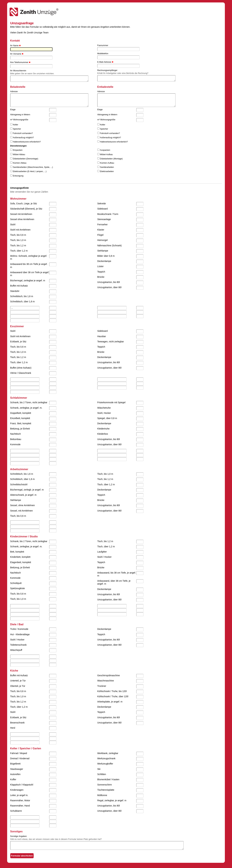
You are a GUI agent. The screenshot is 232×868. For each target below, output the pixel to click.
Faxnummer (103, 45)
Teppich (101, 272)
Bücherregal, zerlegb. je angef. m (27, 490)
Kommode (15, 444)
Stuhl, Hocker (104, 413)
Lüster (100, 266)
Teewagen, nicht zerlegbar (111, 342)
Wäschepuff (16, 650)
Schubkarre (16, 811)
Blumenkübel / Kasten (108, 779)
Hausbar (102, 336)
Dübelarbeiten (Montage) (111, 159)
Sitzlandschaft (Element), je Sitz (26, 209)
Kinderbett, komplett (20, 557)
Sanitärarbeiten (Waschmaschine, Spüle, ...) (33, 167)
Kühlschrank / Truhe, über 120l (113, 696)
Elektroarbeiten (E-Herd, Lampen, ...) (30, 171)
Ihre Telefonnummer (19, 62)
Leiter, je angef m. (19, 795)
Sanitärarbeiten (107, 167)
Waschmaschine (106, 681)
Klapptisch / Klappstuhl (22, 785)
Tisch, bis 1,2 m (18, 245)
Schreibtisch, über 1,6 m (23, 301)
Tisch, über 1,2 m (19, 251)
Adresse (14, 91)
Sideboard (103, 209)
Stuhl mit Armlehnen (20, 230)
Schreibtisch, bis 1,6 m (22, 296)
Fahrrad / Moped (19, 753)
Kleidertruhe (103, 429)
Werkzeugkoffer (105, 764)
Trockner (102, 686)
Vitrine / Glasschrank (21, 373)
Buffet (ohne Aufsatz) (21, 368)
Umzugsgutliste (20, 188)
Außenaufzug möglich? (23, 138)
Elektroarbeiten (107, 171)
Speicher (17, 129)
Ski (99, 769)
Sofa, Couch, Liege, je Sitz (24, 203)
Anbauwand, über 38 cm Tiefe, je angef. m (114, 582)
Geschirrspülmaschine (109, 675)
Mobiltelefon (103, 54)
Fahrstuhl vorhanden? (23, 133)
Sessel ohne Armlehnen (22, 219)
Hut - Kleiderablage (20, 634)
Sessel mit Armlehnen (21, 214)
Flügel (100, 235)
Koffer (13, 779)
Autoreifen (15, 774)
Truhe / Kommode (19, 629)
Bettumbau (16, 439)
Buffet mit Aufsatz (19, 286)
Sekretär (102, 203)
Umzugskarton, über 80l (109, 287)
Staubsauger (17, 769)
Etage (13, 110)
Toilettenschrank (18, 645)
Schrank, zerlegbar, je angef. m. (26, 408)
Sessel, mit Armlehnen (22, 511)
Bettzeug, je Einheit (20, 429)
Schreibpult (16, 583)
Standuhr (15, 291)
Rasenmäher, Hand (20, 806)
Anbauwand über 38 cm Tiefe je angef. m (30, 274)
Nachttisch (16, 434)
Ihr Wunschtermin (18, 71)
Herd (13, 728)
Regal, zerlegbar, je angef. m (112, 800)
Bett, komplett (17, 552)
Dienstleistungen (18, 146)
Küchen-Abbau (20, 163)
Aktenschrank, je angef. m (23, 495)
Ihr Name (14, 46)
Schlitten (102, 774)
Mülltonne (102, 795)
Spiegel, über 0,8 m (107, 418)
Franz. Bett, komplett (21, 423)
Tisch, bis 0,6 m (18, 235)
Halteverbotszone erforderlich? (27, 142)
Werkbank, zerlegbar (108, 753)
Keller (15, 125)
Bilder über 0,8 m (106, 256)
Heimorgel (103, 240)
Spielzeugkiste (18, 588)
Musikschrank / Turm (108, 214)
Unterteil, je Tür (18, 681)
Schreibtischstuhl (19, 484)
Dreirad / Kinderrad (20, 758)
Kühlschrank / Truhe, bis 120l (112, 691)
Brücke (101, 277)
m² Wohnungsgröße (19, 120)
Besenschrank (17, 723)
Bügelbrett (15, 764)
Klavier (101, 230)
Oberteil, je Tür (18, 686)
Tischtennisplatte (106, 790)
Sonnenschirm (105, 785)
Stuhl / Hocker (104, 557)
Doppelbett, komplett (21, 413)
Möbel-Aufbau (106, 154)
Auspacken (105, 150)
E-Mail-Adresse (104, 62)
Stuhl (13, 224)
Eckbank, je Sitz (18, 342)
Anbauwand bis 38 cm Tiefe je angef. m (29, 266)
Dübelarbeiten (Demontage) (25, 159)
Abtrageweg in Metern (20, 115)
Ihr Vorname (16, 54)
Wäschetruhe (104, 408)
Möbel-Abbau (19, 154)
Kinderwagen (17, 790)
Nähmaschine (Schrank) (110, 245)
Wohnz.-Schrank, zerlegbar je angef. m (29, 257)
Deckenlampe (104, 261)
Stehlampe (103, 251)
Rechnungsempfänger (107, 70)
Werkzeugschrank (106, 758)
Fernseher (103, 224)
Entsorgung (18, 176)
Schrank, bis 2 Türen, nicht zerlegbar (29, 402)
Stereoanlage (104, 219)
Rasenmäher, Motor (20, 800)
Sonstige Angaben (19, 836)
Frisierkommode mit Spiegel (111, 402)
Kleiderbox (103, 434)
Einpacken (18, 150)
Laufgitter (102, 552)
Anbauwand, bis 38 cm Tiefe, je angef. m (117, 574)
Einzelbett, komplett (20, 418)
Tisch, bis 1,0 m (18, 240)
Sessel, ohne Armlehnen (23, 505)
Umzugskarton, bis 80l (109, 282)
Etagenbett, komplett (21, 562)
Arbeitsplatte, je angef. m (110, 702)
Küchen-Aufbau (107, 163)
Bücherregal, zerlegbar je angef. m (28, 280)
